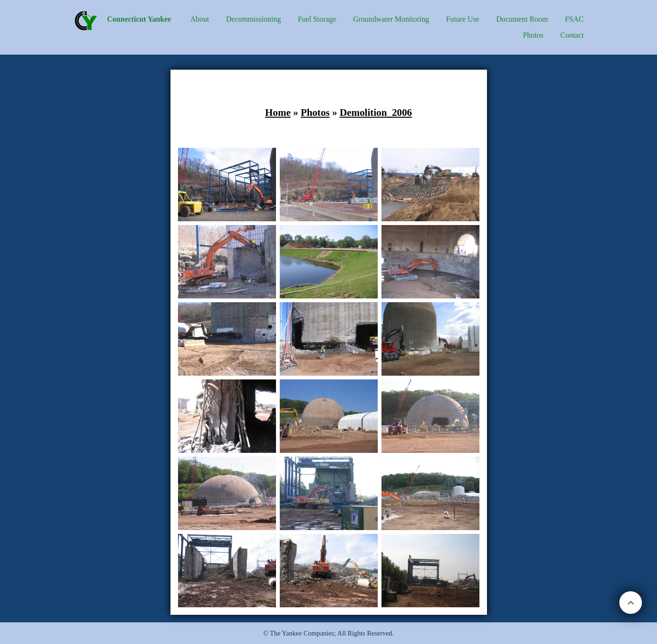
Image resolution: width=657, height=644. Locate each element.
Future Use (463, 19)
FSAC (574, 19)
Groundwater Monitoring (391, 19)
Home (278, 113)
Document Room (522, 19)
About (200, 19)
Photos (533, 35)
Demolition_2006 (376, 113)
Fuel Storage (317, 19)
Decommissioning (253, 19)
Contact (572, 35)
